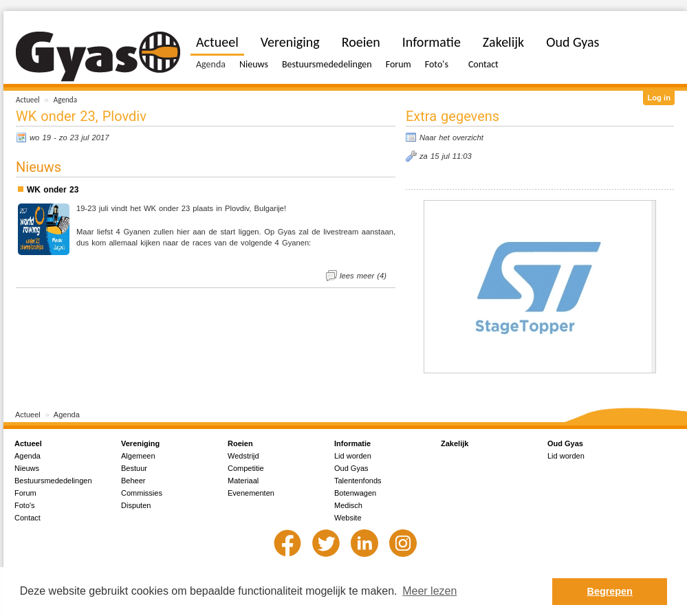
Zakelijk (503, 42)
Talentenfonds (358, 481)
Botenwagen (355, 493)
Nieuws (254, 64)
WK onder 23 (53, 190)
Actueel (28, 100)
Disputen (136, 505)
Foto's (437, 64)
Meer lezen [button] (429, 591)
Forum (399, 64)
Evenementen (251, 493)
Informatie (432, 42)
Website (348, 518)
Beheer (133, 481)
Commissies (142, 493)
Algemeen (138, 456)
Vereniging (290, 42)
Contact (483, 64)
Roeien (361, 42)
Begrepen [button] (610, 591)
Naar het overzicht (451, 137)
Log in (659, 98)
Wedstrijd (243, 456)
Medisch (348, 505)
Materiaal (243, 481)
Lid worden (353, 456)
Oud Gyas (572, 42)
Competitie (246, 468)
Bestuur (134, 468)
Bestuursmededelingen (327, 64)
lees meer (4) (363, 276)
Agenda (65, 100)
